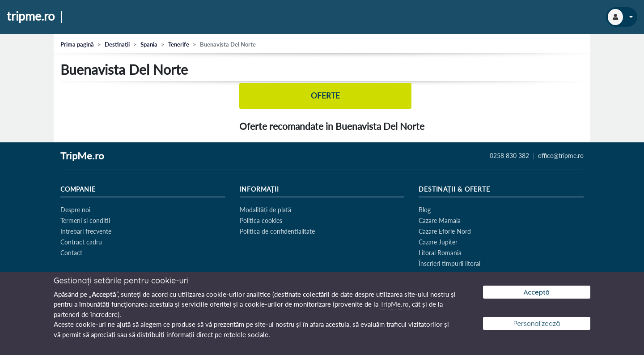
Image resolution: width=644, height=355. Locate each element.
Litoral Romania (440, 253)
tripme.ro (31, 17)
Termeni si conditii (85, 220)
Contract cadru (81, 242)
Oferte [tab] (326, 96)
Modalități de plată (265, 210)
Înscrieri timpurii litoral (449, 263)
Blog (425, 210)
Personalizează (537, 323)
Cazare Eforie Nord (445, 231)
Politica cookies (261, 220)
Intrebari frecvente (86, 231)
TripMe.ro (82, 156)
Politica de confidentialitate (277, 231)
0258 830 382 (509, 156)
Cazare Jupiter (438, 242)
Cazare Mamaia (440, 220)
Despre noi (75, 210)
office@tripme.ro (561, 156)
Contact (71, 253)
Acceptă (537, 292)
